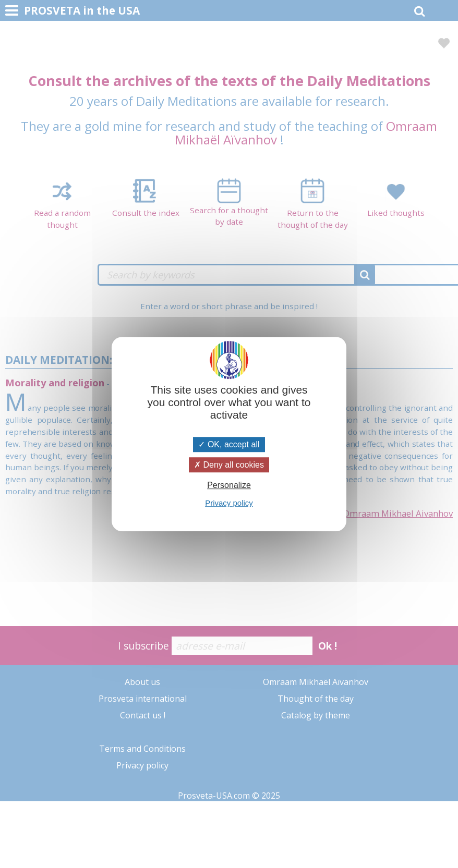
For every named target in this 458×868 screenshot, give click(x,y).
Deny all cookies (229, 465)
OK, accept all (229, 444)
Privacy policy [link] (229, 503)
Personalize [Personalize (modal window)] (229, 485)
